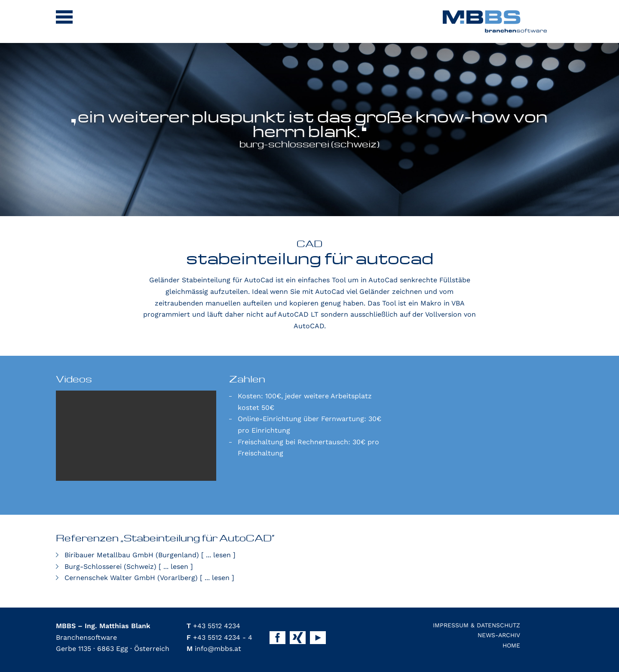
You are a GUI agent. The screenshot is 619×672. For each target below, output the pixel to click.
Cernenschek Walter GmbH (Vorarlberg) (149, 578)
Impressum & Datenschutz (477, 625)
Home (511, 645)
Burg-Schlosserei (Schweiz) (129, 567)
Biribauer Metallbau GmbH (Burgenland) (150, 555)
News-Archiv (499, 635)
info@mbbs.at (214, 649)
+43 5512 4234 (213, 626)
